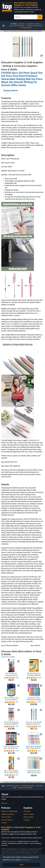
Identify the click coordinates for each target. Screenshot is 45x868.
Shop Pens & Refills (8, 657)
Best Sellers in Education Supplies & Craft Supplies (26, 4)
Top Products (6, 838)
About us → (5, 803)
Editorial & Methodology (9, 811)
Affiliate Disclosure (8, 814)
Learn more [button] (26, 860)
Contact (4, 823)
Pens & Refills (9, 70)
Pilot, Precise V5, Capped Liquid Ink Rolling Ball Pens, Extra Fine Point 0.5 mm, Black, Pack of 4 (11, 674)
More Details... (36, 645)
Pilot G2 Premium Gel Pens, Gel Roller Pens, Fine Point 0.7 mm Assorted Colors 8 (11, 747)
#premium (40, 786)
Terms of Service (7, 820)
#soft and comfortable (25, 788)
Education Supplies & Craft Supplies (22, 62)
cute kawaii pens (26, 28)
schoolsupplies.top (11, 841)
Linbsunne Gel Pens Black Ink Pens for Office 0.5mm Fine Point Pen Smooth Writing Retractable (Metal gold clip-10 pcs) (34, 772)
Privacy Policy (6, 817)
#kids (14, 788)
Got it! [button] (22, 865)
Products (27, 820)
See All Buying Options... (10, 645)
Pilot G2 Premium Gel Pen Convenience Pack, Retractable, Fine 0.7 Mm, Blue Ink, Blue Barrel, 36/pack (11, 699)
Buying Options (11, 91)
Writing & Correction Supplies (20, 66)
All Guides (27, 811)
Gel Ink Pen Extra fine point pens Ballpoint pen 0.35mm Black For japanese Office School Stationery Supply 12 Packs (11, 723)
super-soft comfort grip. (17, 26)
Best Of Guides (29, 814)
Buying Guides (29, 817)
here (32, 637)
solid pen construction (35, 26)
